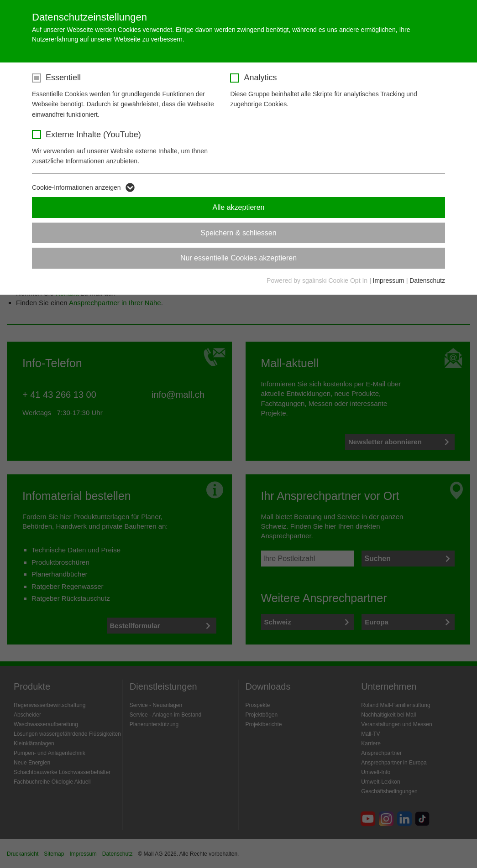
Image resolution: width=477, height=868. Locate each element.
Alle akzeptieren (239, 207)
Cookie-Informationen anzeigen (76, 187)
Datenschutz (427, 281)
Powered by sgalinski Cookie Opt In (318, 281)
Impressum (389, 281)
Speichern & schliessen (238, 233)
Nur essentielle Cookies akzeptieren (238, 258)
